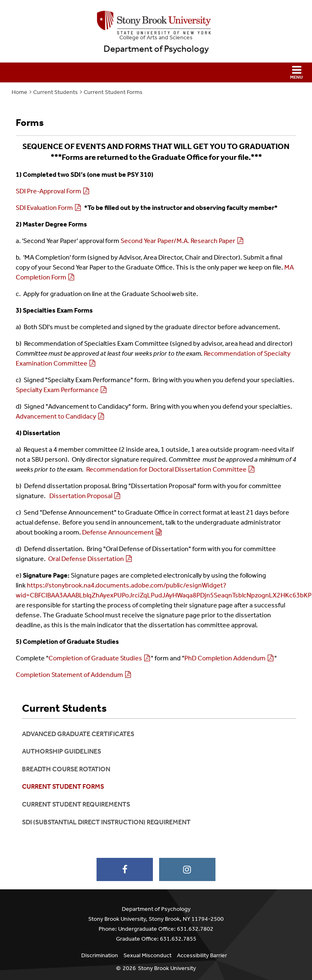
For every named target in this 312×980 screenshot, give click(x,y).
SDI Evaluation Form (44, 208)
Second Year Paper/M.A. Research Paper (178, 241)
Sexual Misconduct (148, 955)
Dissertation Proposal (81, 496)
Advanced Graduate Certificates (78, 734)
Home (19, 92)
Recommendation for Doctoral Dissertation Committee (166, 469)
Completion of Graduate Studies (95, 658)
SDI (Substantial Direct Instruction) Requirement (106, 822)
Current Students (56, 92)
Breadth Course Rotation (66, 769)
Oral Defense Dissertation (86, 559)
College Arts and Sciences (156, 37)
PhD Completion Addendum (225, 658)
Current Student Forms (113, 92)
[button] (156, 72)
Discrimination (100, 955)
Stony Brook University (167, 968)
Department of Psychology (156, 49)
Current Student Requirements (76, 804)
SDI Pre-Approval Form (48, 191)
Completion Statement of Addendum (69, 675)
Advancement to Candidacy (56, 416)
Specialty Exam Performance (57, 390)
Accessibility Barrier (202, 955)
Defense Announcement (118, 532)
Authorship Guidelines (62, 751)
